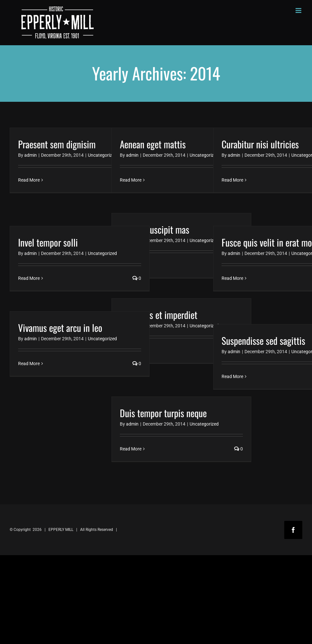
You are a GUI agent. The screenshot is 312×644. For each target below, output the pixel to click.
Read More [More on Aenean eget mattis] (131, 180)
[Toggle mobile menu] (299, 11)
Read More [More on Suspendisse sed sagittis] (232, 376)
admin (31, 155)
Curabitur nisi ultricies (260, 144)
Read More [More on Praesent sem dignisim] (29, 180)
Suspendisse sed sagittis (263, 340)
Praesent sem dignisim (57, 144)
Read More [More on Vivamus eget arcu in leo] (29, 364)
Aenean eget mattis (153, 144)
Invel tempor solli (48, 242)
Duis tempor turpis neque (163, 413)
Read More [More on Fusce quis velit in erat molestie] (232, 278)
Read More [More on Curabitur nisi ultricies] (232, 180)
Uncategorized (102, 155)
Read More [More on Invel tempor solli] (29, 278)
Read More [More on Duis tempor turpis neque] (131, 449)
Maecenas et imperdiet (159, 315)
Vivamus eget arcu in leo (60, 327)
